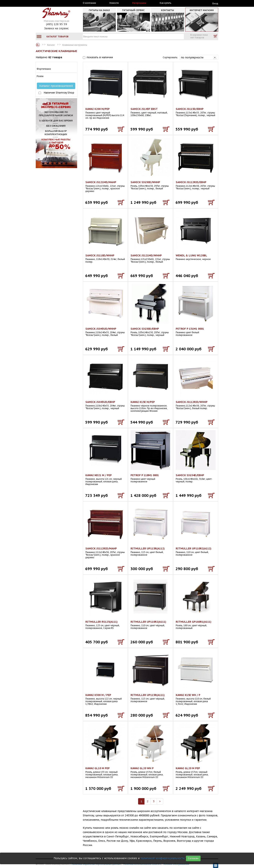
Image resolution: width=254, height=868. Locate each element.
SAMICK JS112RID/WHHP (192, 402)
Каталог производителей (56, 86)
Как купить (165, 3)
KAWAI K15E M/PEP (143, 402)
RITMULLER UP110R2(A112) (194, 548)
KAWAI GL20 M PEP (188, 768)
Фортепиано (44, 69)
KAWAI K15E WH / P (188, 695)
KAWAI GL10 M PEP (98, 768)
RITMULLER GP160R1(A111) (194, 622)
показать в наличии (100, 57)
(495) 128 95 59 (57, 24)
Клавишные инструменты (75, 45)
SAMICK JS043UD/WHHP (101, 329)
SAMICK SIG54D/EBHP (190, 475)
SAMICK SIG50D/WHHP (145, 182)
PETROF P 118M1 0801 (145, 475)
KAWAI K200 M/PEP (98, 109)
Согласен (193, 858)
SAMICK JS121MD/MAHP (101, 182)
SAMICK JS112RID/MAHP (101, 548)
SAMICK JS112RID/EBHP (191, 182)
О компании (89, 3)
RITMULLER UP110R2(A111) (148, 622)
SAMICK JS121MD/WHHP (146, 255)
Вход (215, 3)
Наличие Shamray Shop (59, 93)
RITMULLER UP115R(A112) (148, 548)
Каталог (38, 45)
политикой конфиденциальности (162, 858)
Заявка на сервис (56, 28)
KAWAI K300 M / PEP (98, 695)
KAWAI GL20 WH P (142, 768)
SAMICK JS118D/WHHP (100, 255)
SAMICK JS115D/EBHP (190, 109)
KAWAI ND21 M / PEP (99, 475)
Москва (53, 3)
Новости (114, 3)
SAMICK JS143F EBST (144, 109)
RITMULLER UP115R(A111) (148, 695)
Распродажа (139, 3)
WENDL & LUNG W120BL (191, 255)
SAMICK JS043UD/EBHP (100, 402)
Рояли (40, 76)
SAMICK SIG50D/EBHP (145, 329)
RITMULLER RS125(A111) (102, 622)
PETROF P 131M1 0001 (190, 329)
